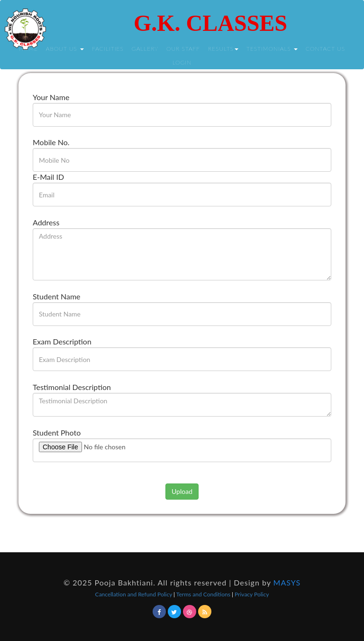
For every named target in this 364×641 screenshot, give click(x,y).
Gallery (145, 49)
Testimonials (272, 49)
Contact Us (325, 49)
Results (223, 49)
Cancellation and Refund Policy (135, 594)
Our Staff (183, 49)
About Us (65, 49)
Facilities (108, 49)
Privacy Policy (252, 594)
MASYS (287, 582)
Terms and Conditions (204, 594)
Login (182, 62)
